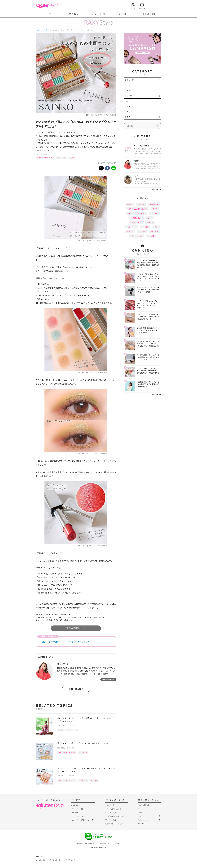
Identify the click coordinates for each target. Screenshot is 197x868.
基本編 (155, 209)
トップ (48, 14)
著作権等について (106, 843)
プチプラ (150, 222)
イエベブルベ (131, 227)
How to (60, 730)
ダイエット (154, 231)
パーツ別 (69, 730)
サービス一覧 (40, 860)
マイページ (75, 813)
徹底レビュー (137, 218)
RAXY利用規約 (110, 820)
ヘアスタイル (137, 222)
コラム (128, 112)
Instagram (142, 813)
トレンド (154, 213)
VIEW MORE (156, 190)
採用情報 (117, 843)
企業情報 (80, 843)
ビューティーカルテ (79, 816)
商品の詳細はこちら (76, 628)
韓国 (129, 213)
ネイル (128, 106)
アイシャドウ (62, 158)
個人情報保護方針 (91, 843)
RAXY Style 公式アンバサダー (45, 158)
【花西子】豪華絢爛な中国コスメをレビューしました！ (66, 642)
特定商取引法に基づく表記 (115, 824)
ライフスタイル (137, 236)
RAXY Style (73, 14)
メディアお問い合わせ (113, 809)
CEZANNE (94, 780)
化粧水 (156, 227)
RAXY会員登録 (144, 805)
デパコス (130, 231)
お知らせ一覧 (110, 805)
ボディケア (129, 96)
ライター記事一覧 (108, 679)
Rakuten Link (143, 820)
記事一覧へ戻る (76, 689)
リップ (72, 158)
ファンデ (142, 231)
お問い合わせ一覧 (55, 860)
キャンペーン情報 (98, 14)
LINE (140, 816)
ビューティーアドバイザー (81, 820)
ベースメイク (130, 85)
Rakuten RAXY (47, 6)
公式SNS (123, 14)
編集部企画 (154, 204)
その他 (128, 117)
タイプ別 (151, 236)
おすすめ (141, 204)
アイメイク (46, 154)
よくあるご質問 (149, 14)
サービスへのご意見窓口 (114, 816)
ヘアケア (128, 101)
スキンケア (129, 80)
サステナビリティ (70, 860)
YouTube (141, 824)
